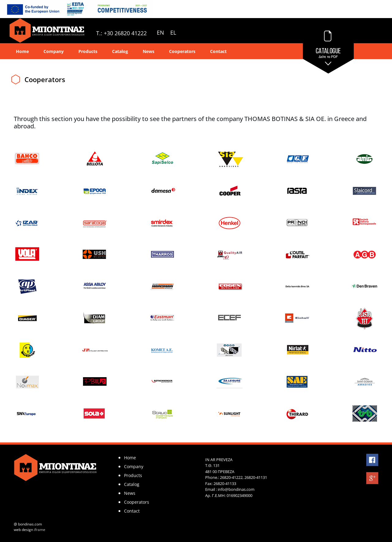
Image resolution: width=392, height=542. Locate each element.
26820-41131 (256, 477)
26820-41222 (231, 477)
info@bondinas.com (236, 489)
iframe (40, 530)
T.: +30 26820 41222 (121, 33)
